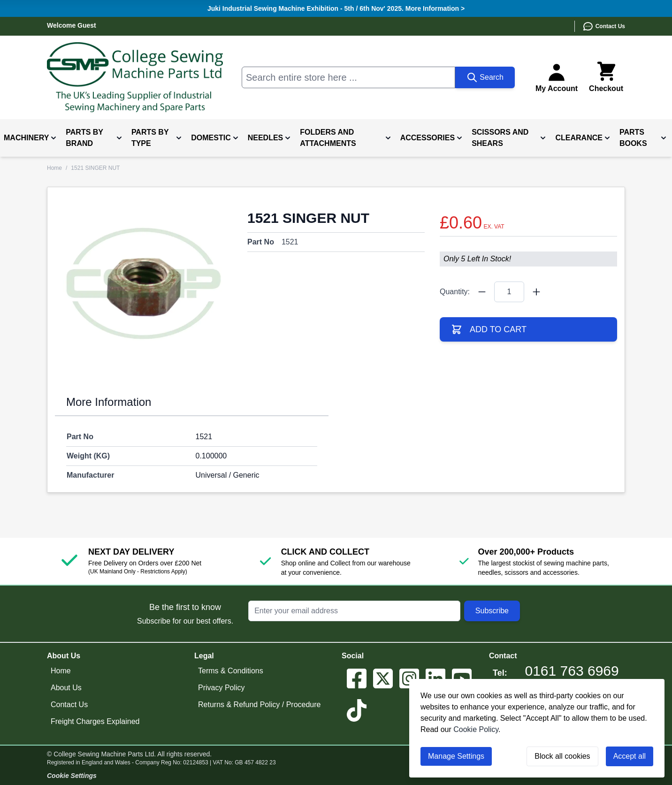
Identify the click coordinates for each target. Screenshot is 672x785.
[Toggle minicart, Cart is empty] (606, 77)
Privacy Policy (221, 688)
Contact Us (69, 705)
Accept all (630, 756)
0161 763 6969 (572, 671)
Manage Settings (456, 756)
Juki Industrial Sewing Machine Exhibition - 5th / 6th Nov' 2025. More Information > (336, 8)
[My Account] (557, 77)
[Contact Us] (600, 26)
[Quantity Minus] (482, 292)
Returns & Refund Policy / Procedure (259, 705)
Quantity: (455, 292)
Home (54, 168)
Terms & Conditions (231, 671)
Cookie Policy (476, 729)
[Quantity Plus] (536, 292)
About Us (66, 688)
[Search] (485, 77)
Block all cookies (562, 756)
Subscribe (492, 611)
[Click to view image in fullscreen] (144, 283)
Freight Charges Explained (95, 721)
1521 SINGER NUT (95, 168)
